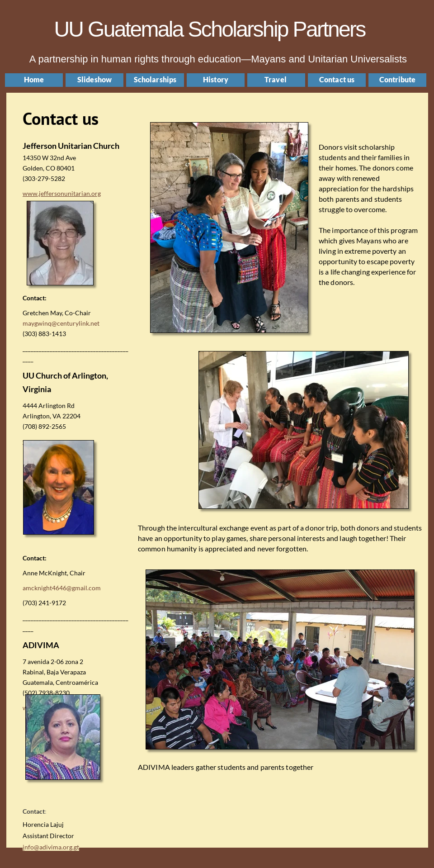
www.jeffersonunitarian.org (62, 193)
